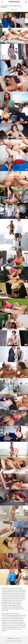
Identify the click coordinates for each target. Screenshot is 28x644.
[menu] (2, 2)
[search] (26, 2)
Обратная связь (10, 639)
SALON (14, 2)
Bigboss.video (18, 639)
